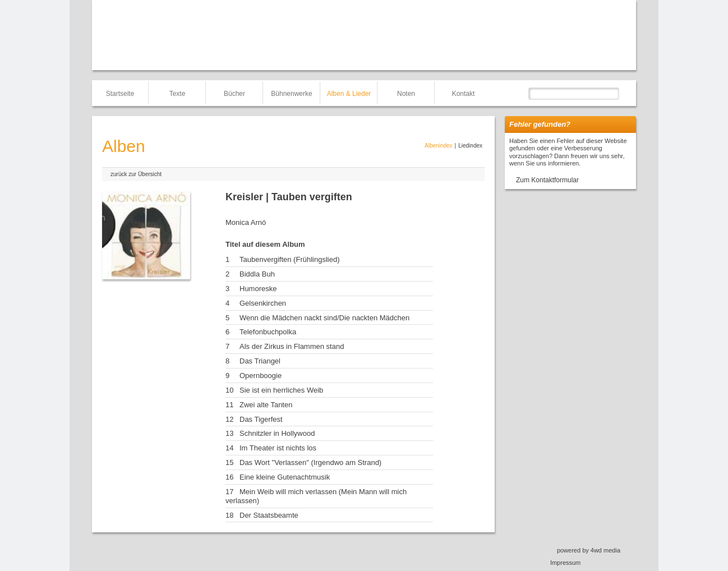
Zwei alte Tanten (266, 405)
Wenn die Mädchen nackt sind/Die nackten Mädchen (324, 318)
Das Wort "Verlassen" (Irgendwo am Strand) (310, 462)
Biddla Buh (257, 274)
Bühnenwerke (291, 94)
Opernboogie (261, 376)
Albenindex (438, 146)
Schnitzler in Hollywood (277, 433)
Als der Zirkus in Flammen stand (292, 346)
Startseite (120, 94)
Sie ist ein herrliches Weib (281, 390)
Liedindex (470, 146)
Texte (178, 94)
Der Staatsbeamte (269, 515)
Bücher (234, 94)
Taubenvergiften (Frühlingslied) (289, 259)
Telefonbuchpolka (268, 332)
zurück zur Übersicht (136, 174)
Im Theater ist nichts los (278, 448)
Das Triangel (260, 361)
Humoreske (258, 289)
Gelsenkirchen (263, 303)
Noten (406, 94)
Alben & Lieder (349, 94)
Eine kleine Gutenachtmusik (285, 477)
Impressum (565, 563)
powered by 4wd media (589, 550)
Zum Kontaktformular (547, 180)
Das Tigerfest (261, 419)
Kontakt (464, 94)
